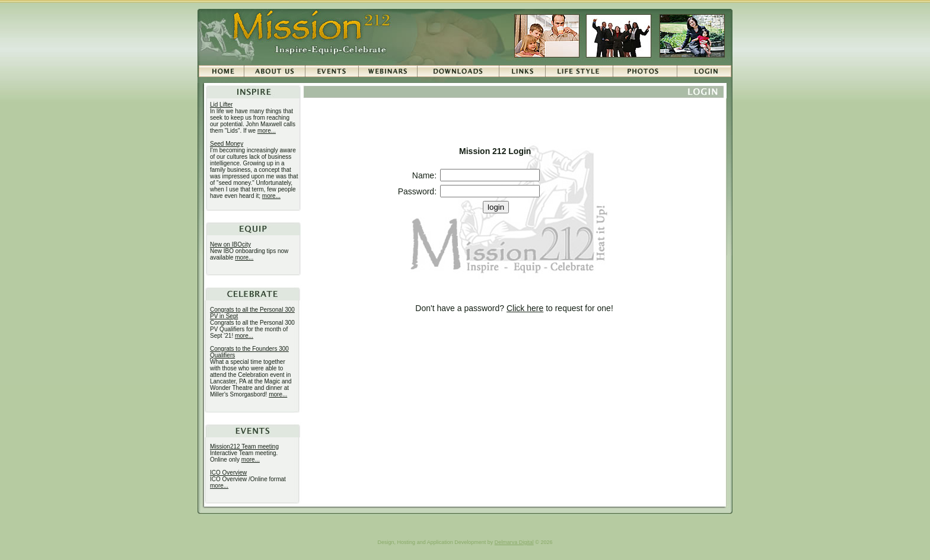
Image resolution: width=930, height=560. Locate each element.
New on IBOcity (230, 244)
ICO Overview (228, 473)
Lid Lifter (221, 105)
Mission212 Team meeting (244, 447)
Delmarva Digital (514, 542)
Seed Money (227, 144)
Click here (525, 308)
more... (267, 131)
